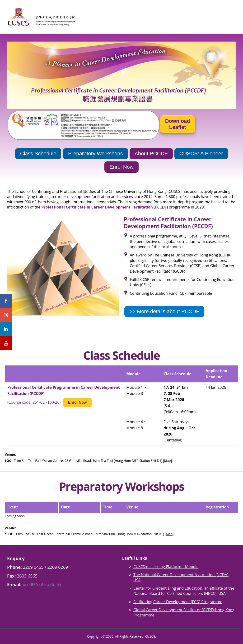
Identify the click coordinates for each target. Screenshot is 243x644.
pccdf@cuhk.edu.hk (42, 584)
